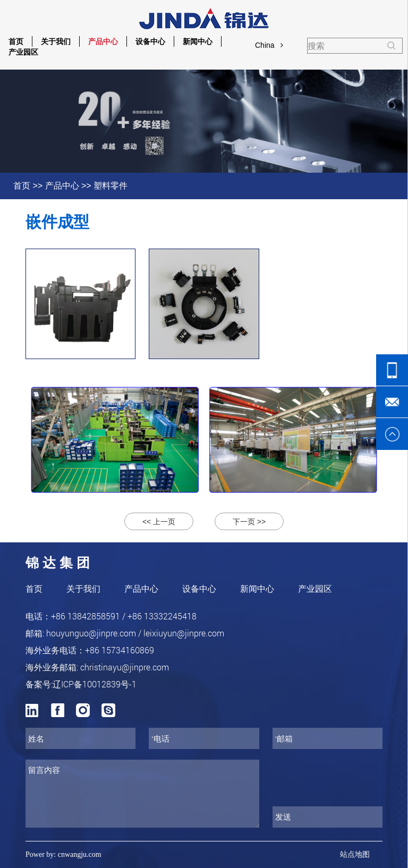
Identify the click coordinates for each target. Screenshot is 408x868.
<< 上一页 (159, 522)
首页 (16, 41)
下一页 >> (249, 522)
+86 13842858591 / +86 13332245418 (124, 616)
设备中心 (150, 41)
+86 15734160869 (120, 650)
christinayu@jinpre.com (125, 667)
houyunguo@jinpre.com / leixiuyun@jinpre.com (135, 633)
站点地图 (355, 854)
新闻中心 (198, 41)
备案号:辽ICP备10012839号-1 (81, 684)
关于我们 (56, 41)
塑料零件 (110, 186)
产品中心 (103, 41)
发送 (283, 817)
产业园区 (23, 52)
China (269, 45)
